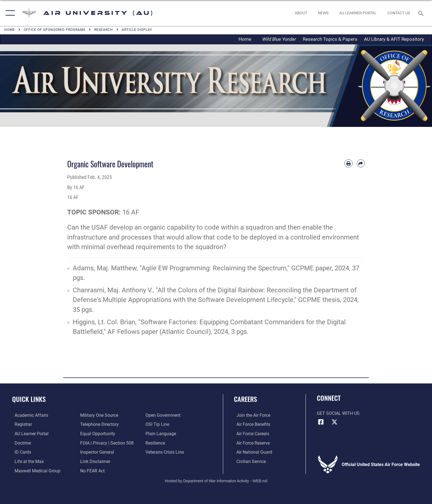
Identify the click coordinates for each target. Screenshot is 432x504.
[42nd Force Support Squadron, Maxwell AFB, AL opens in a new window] (27, 461)
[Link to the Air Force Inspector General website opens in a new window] (96, 452)
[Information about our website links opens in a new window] (94, 461)
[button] (9, 13)
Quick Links (29, 399)
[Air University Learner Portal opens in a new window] (29, 434)
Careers (245, 399)
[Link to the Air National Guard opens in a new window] (252, 452)
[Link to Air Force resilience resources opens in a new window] (156, 443)
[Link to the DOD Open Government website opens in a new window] (164, 415)
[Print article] (348, 163)
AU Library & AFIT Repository (394, 39)
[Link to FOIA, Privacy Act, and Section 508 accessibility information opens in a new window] (106, 443)
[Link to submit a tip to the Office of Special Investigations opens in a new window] (158, 424)
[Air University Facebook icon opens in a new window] (321, 422)
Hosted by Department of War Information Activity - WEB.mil (216, 481)
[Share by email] (361, 163)
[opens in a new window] (358, 13)
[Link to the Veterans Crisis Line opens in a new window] (165, 452)
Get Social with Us (338, 413)
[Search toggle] (422, 13)
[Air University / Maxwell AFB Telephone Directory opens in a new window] (99, 424)
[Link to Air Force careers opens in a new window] (250, 434)
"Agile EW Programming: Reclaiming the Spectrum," (215, 268)
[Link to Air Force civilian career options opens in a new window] (249, 461)
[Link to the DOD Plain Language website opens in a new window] (162, 434)
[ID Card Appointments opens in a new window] (20, 452)
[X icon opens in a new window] (334, 422)
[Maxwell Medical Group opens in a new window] (35, 470)
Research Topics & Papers (330, 39)
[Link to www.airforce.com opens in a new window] (251, 415)
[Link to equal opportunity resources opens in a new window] (97, 434)
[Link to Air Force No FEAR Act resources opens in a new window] (92, 470)
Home (247, 39)
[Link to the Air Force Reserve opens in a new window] (251, 443)
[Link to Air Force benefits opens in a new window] (251, 424)
